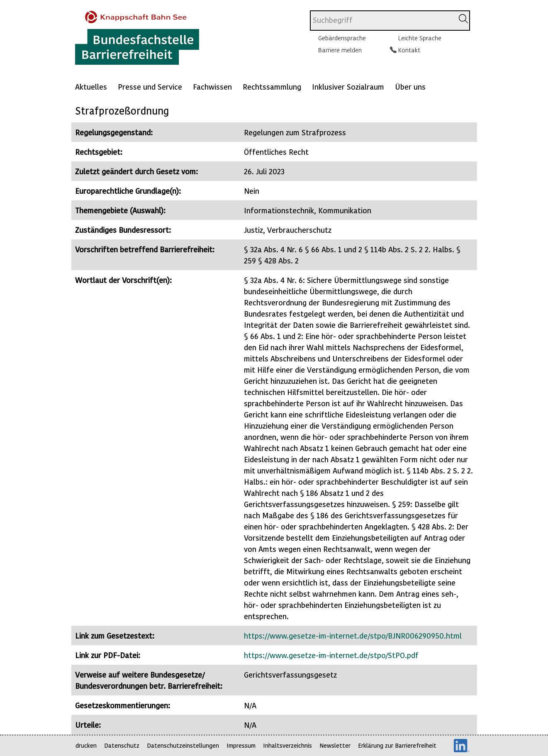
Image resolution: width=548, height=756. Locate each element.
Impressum (241, 745)
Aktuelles (91, 87)
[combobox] (382, 21)
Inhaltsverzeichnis (287, 745)
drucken (86, 745)
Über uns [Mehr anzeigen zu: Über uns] (410, 87)
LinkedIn (462, 746)
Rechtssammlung (272, 87)
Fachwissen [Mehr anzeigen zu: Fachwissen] (212, 87)
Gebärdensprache (342, 38)
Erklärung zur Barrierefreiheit (397, 745)
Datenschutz (122, 745)
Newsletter (335, 745)
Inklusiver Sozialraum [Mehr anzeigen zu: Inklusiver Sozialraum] (348, 87)
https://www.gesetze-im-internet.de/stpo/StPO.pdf (331, 655)
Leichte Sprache (420, 38)
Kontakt (409, 50)
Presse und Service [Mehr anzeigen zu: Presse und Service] (150, 87)
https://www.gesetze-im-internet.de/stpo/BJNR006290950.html (353, 635)
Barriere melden (340, 50)
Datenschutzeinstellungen (183, 745)
